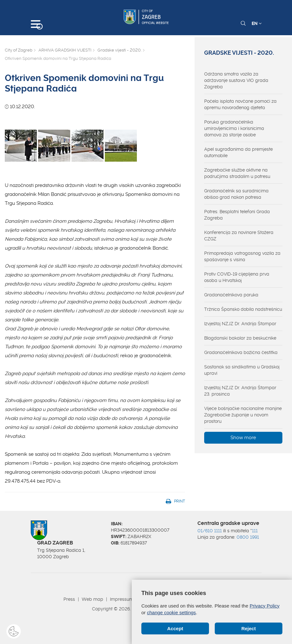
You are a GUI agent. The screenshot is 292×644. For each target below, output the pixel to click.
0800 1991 (248, 537)
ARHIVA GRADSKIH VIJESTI (65, 50)
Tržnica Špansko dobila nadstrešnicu (243, 309)
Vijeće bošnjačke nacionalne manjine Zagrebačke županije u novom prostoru (243, 415)
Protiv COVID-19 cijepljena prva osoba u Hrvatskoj (237, 277)
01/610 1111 (210, 531)
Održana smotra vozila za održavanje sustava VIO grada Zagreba (236, 80)
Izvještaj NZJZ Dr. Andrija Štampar (240, 324)
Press (69, 599)
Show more (243, 438)
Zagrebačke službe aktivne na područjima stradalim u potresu (237, 173)
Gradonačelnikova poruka (231, 295)
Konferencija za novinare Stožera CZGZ (239, 236)
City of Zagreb (19, 50)
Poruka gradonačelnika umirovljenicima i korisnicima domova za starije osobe (234, 128)
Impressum (122, 599)
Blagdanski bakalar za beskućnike (240, 338)
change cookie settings (172, 612)
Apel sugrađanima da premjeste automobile (238, 152)
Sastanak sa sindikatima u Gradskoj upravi (242, 370)
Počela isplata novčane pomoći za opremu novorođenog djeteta (240, 104)
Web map (92, 599)
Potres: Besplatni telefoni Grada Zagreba (237, 215)
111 (255, 531)
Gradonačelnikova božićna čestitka (241, 352)
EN (257, 23)
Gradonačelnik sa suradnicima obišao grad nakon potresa (236, 194)
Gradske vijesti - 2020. (119, 50)
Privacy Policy (265, 606)
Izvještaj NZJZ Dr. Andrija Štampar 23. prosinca (240, 391)
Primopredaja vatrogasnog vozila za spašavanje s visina (242, 256)
